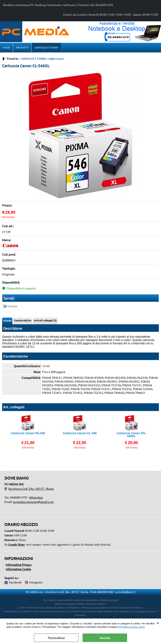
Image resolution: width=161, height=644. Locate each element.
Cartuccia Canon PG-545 (28, 433)
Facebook (15, 582)
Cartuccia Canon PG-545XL (131, 435)
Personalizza (56, 638)
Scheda (7, 321)
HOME (6, 47)
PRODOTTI (22, 47)
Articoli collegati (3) (45, 320)
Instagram (36, 582)
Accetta (105, 638)
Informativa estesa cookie (131, 627)
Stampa (12, 306)
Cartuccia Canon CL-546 (80, 433)
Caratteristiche (23, 320)
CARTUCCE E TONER (46, 47)
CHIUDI (158, 623)
